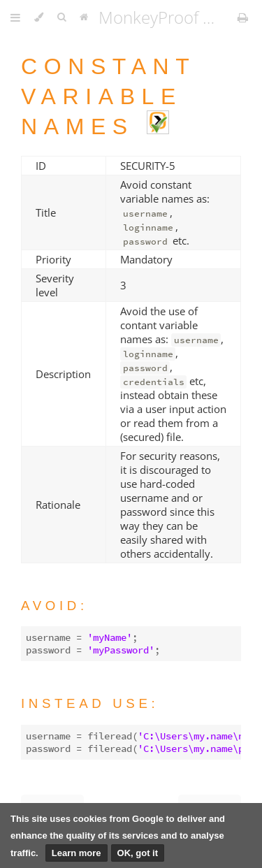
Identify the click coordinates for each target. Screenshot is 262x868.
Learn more (77, 853)
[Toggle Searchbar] (61, 17)
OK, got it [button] (138, 853)
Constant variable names (108, 96)
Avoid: (54, 606)
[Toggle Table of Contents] (15, 17)
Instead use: (90, 703)
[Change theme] (39, 17)
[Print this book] (243, 17)
